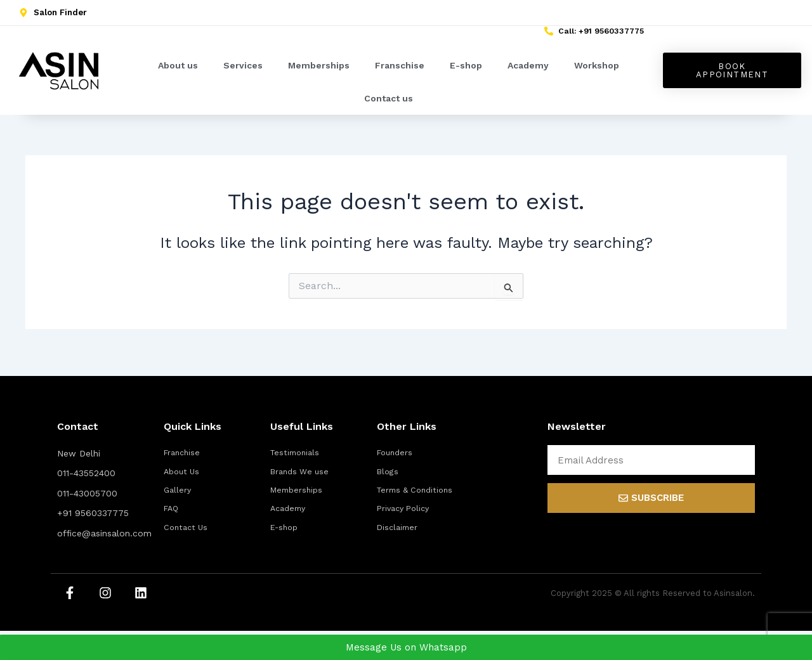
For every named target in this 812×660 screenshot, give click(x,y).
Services (243, 72)
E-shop (466, 72)
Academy (528, 72)
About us (178, 72)
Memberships (319, 72)
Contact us (389, 105)
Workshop (597, 72)
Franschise (400, 72)
